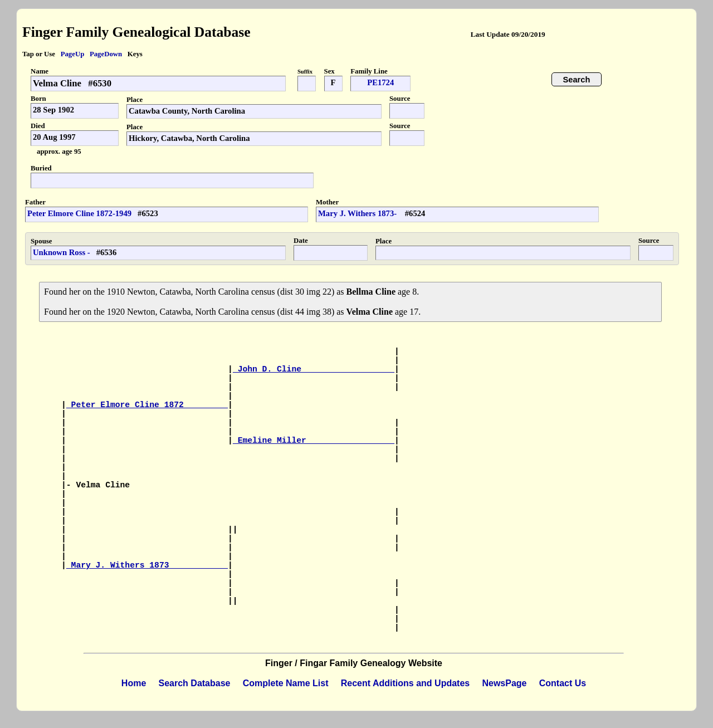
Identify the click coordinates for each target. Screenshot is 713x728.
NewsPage (504, 683)
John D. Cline (314, 369)
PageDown (106, 54)
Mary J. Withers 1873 (147, 565)
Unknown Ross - (62, 252)
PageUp (73, 54)
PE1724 (380, 82)
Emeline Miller (314, 441)
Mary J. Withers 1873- (358, 213)
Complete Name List (286, 683)
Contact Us (563, 683)
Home (134, 683)
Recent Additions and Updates (405, 683)
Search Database (195, 683)
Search (577, 80)
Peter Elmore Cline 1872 (147, 405)
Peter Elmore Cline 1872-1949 (79, 213)
